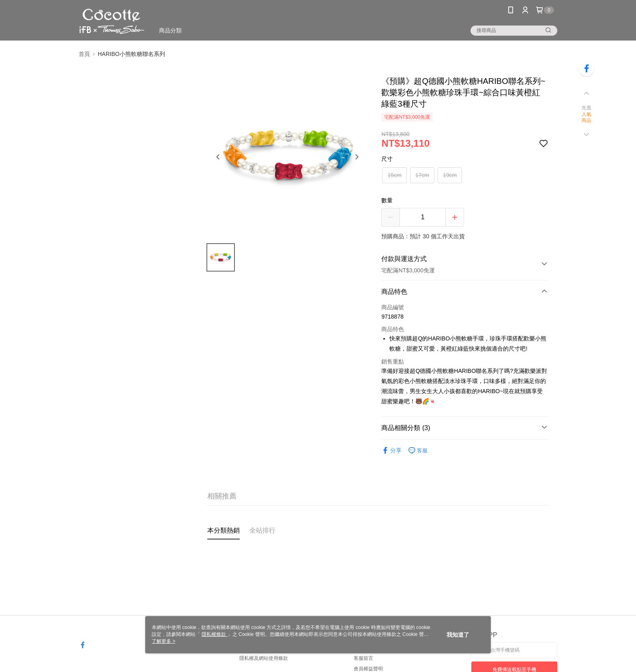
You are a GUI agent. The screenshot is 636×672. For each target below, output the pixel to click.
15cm (394, 175)
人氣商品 (587, 118)
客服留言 (363, 658)
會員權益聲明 (368, 669)
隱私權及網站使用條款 (264, 658)
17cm (422, 175)
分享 (391, 450)
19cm (450, 175)
